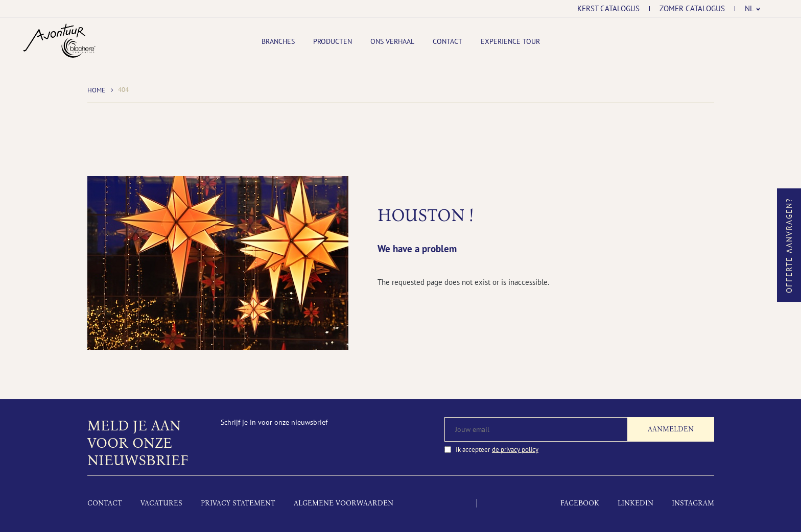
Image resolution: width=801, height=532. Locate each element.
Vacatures (161, 503)
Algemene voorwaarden (344, 503)
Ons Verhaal (392, 41)
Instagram (693, 503)
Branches (278, 41)
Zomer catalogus (692, 9)
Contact (447, 41)
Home (96, 90)
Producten (333, 41)
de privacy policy (515, 450)
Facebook (580, 503)
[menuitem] (752, 9)
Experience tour (510, 41)
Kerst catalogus (608, 9)
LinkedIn (635, 503)
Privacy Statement (238, 503)
